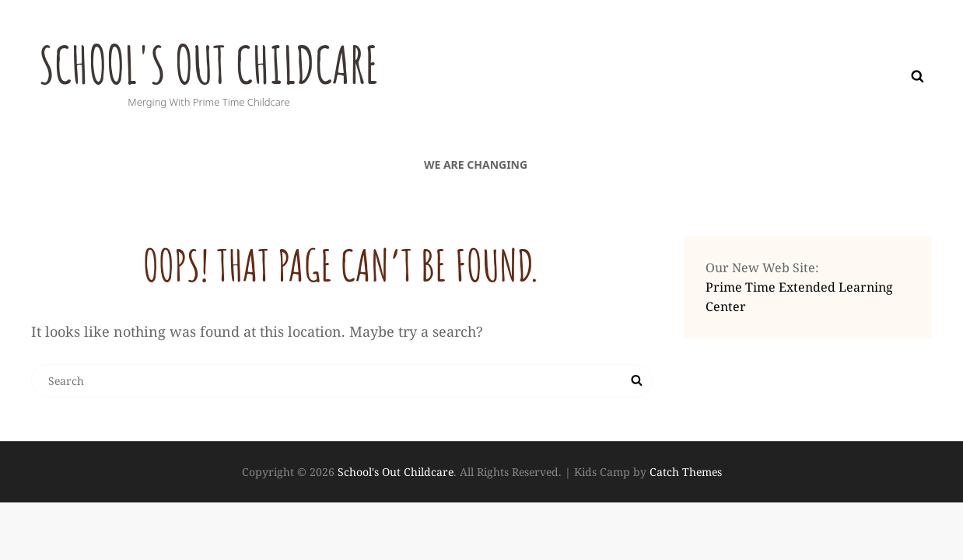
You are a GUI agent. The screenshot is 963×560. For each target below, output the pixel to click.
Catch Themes (686, 472)
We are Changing (476, 164)
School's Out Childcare (222, 63)
